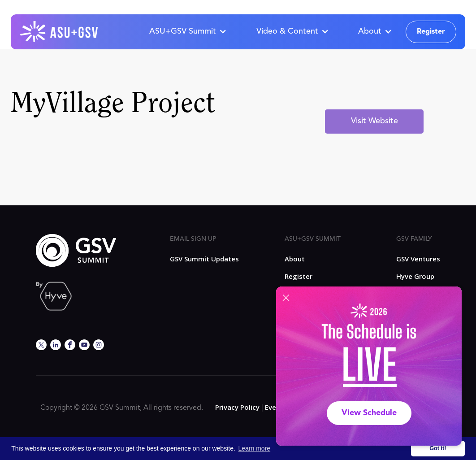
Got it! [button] (438, 448)
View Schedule (369, 413)
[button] (188, 32)
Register (431, 32)
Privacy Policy (237, 407)
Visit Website (374, 121)
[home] (60, 32)
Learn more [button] (255, 448)
